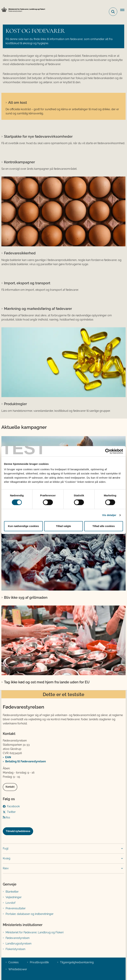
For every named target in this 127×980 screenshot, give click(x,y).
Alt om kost (18, 103)
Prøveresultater (16, 908)
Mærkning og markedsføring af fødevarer (38, 309)
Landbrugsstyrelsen (18, 944)
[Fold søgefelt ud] (113, 12)
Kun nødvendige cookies (23, 526)
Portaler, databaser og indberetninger (30, 914)
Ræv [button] (6, 868)
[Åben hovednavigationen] (124, 10)
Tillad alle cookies (104, 526)
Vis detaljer (109, 515)
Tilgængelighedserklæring (77, 962)
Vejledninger (14, 897)
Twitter (11, 812)
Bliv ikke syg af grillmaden (26, 598)
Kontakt (10, 787)
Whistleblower (18, 969)
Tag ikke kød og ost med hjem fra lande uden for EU (47, 682)
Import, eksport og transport (27, 283)
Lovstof (10, 903)
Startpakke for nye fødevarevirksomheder (38, 136)
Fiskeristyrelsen (15, 949)
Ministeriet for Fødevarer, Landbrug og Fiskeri (35, 932)
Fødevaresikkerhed (20, 253)
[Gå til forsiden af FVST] (23, 9)
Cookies (14, 962)
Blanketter (12, 892)
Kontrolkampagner (19, 162)
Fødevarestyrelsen (18, 938)
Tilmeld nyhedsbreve (18, 831)
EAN (8, 757)
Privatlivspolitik (39, 962)
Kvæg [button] (7, 858)
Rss (8, 817)
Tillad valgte (63, 526)
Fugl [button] (6, 848)
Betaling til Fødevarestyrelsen (26, 761)
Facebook (13, 806)
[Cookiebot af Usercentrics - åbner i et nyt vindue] (108, 451)
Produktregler (15, 404)
